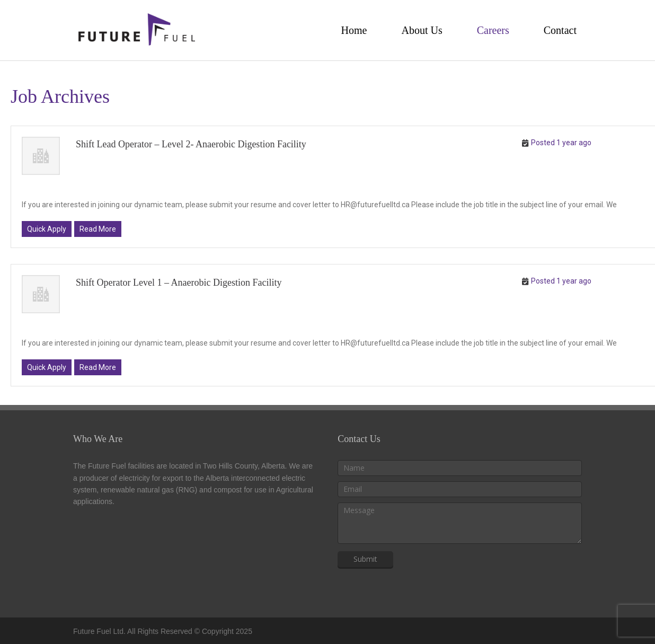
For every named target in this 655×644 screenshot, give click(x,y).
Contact (560, 30)
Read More (98, 229)
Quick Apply (47, 229)
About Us (422, 30)
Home (354, 30)
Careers (493, 30)
